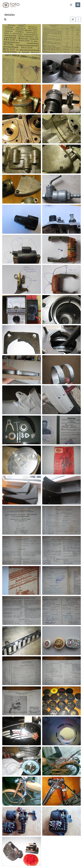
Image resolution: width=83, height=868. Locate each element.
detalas (10, 15)
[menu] (78, 5)
